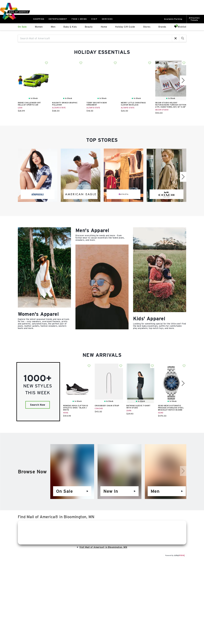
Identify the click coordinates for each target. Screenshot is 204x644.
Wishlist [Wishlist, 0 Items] (180, 27)
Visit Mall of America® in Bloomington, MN (102, 547)
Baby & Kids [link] (70, 27)
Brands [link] (162, 27)
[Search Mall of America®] (95, 38)
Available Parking (173, 19)
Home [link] (104, 27)
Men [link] (53, 27)
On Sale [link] (22, 27)
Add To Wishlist (46, 63)
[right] (183, 80)
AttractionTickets (194, 19)
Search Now (38, 405)
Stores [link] (147, 27)
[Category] (44, 278)
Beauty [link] (89, 27)
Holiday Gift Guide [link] (125, 27)
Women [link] (39, 27)
